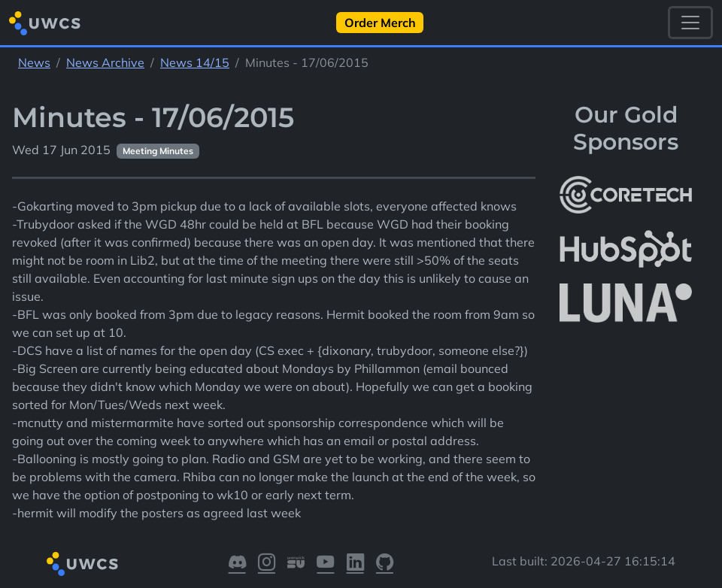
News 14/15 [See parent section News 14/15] (195, 62)
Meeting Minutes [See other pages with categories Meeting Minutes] (158, 151)
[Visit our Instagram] (267, 564)
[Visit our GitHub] (385, 564)
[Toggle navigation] (690, 23)
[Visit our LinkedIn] (355, 564)
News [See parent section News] (34, 62)
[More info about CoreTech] (626, 195)
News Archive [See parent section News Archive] (105, 62)
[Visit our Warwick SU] (296, 564)
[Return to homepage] (45, 23)
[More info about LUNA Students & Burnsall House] (626, 303)
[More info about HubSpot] (626, 249)
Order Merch (380, 23)
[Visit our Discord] (237, 564)
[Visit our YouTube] (325, 564)
